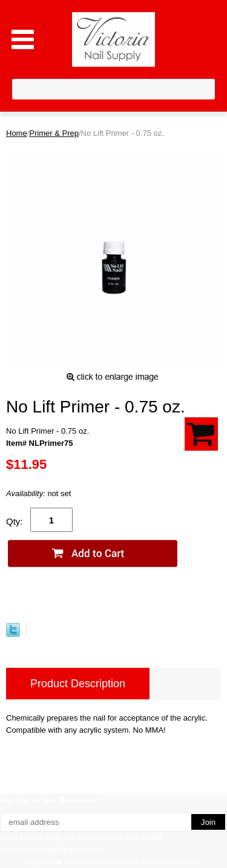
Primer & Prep (54, 133)
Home (17, 133)
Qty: (15, 521)
